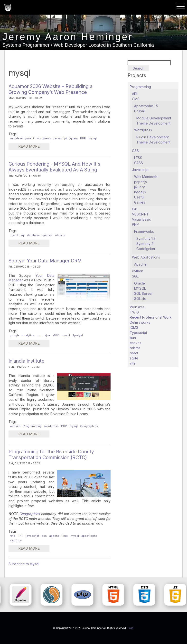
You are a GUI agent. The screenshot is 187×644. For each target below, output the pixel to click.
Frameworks (144, 231)
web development (22, 138)
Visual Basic (141, 219)
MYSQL (140, 288)
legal (131, 628)
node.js (140, 192)
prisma (135, 348)
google (15, 335)
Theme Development (153, 123)
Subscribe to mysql (24, 564)
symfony (16, 540)
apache (54, 536)
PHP (83, 138)
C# (134, 209)
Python (138, 271)
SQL (135, 276)
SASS (139, 163)
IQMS (134, 327)
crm (39, 335)
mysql (93, 138)
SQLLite (140, 299)
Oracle (140, 283)
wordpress (44, 138)
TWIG (134, 312)
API (135, 94)
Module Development (154, 118)
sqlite (134, 358)
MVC (56, 335)
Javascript (140, 170)
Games (140, 202)
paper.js (140, 182)
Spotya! (78, 335)
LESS (138, 158)
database (33, 235)
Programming (32, 426)
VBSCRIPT (140, 214)
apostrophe (89, 536)
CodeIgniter (146, 249)
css (44, 536)
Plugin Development (153, 137)
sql (23, 235)
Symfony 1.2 (146, 238)
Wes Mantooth (146, 177)
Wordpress (143, 130)
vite (133, 363)
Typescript (138, 333)
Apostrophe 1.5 (146, 106)
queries (47, 235)
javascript (60, 138)
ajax (47, 335)
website (15, 426)
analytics (28, 335)
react (134, 353)
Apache (140, 264)
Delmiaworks (140, 322)
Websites (137, 307)
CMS (136, 99)
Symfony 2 (145, 244)
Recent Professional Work (151, 317)
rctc (12, 536)
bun (133, 338)
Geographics (89, 426)
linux (65, 536)
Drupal (139, 111)
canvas (136, 343)
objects (60, 235)
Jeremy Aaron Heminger (68, 37)
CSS (135, 151)
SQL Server (143, 293)
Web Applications (146, 257)
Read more (34, 147)
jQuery (140, 187)
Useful (139, 197)
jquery (74, 138)
